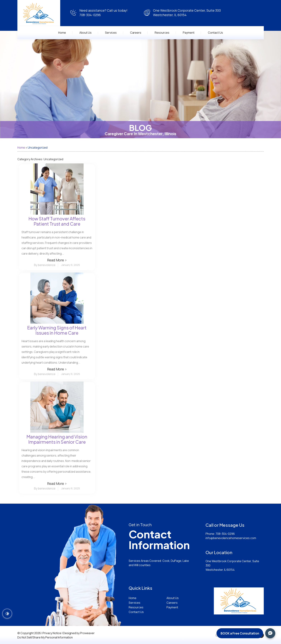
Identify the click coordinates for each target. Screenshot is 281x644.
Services (111, 33)
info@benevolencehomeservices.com (231, 538)
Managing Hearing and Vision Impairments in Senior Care (57, 439)
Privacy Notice (52, 633)
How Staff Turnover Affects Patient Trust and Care (57, 221)
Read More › (57, 260)
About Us (85, 33)
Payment (189, 33)
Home (62, 33)
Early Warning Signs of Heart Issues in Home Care (57, 330)
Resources (162, 33)
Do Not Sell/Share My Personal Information (45, 637)
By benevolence (45, 265)
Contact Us (215, 33)
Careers (136, 33)
